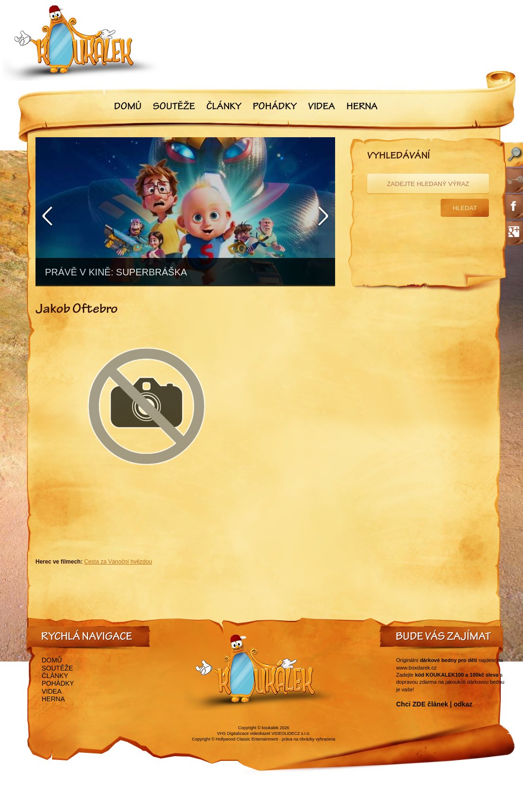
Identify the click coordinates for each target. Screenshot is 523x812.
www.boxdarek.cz (417, 668)
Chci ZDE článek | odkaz (434, 704)
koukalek (270, 728)
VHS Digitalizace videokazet (244, 733)
